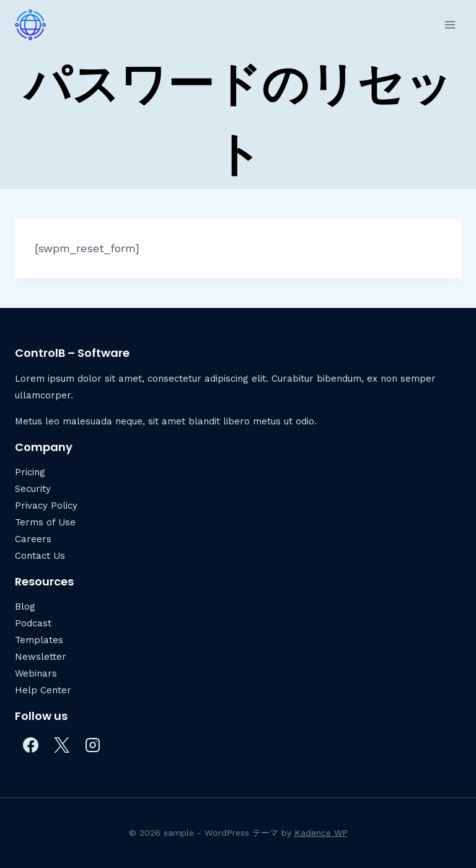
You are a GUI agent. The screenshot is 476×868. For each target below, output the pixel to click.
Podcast (33, 623)
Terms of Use (45, 522)
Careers (33, 539)
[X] (61, 745)
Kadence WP (321, 833)
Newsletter (41, 657)
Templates (39, 640)
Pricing (30, 472)
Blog (25, 607)
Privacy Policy (46, 506)
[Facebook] (30, 745)
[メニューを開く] (450, 24)
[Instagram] (92, 745)
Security (33, 489)
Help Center (43, 690)
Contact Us (40, 556)
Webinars (36, 673)
